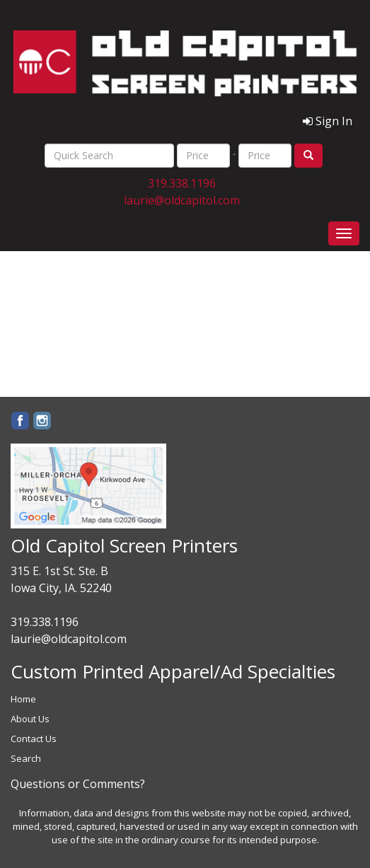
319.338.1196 (182, 183)
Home (23, 699)
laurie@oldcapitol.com (182, 200)
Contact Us (34, 739)
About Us (30, 719)
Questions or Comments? (78, 784)
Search (26, 758)
